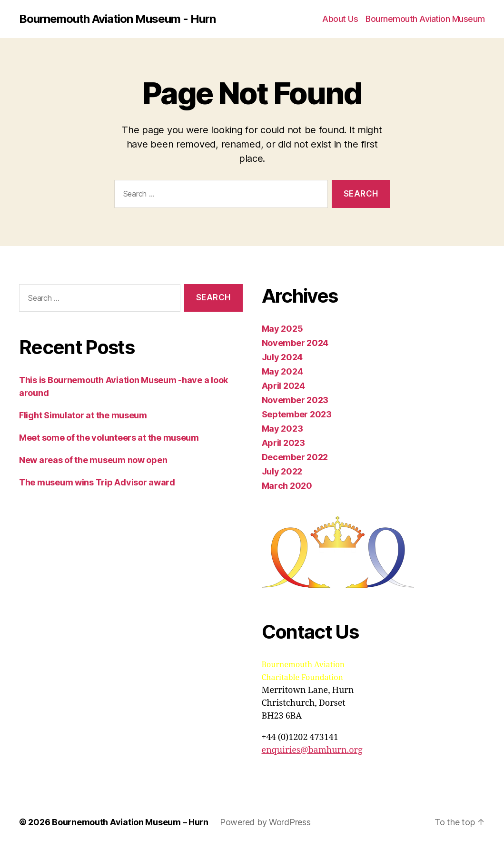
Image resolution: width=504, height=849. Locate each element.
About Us (340, 19)
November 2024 (295, 343)
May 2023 (282, 429)
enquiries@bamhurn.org (312, 750)
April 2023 (283, 443)
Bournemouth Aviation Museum (425, 19)
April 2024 (283, 386)
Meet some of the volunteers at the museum (109, 438)
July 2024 (282, 357)
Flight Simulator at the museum (83, 415)
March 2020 (287, 486)
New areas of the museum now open (93, 460)
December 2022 (295, 457)
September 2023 (297, 414)
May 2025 (282, 329)
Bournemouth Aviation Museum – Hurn (130, 822)
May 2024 (282, 371)
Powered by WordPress (265, 822)
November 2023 (295, 400)
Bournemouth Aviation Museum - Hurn (117, 19)
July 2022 (282, 471)
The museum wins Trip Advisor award (97, 482)
